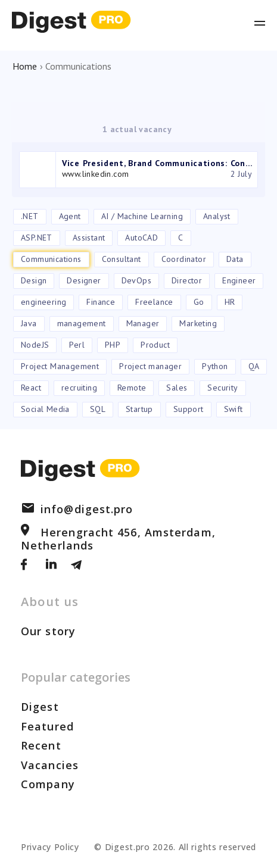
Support (189, 409)
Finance (101, 302)
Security (222, 388)
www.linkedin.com (95, 174)
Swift (234, 409)
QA (254, 366)
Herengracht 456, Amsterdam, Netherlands (118, 539)
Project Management (60, 366)
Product (155, 345)
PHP (113, 345)
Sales (177, 388)
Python (215, 366)
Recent (41, 745)
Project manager (150, 366)
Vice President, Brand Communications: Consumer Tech (158, 163)
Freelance (154, 302)
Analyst (217, 216)
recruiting (79, 388)
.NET (30, 216)
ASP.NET (37, 238)
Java (29, 323)
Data (235, 259)
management (82, 323)
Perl (77, 345)
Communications (51, 259)
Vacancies (50, 765)
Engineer (239, 280)
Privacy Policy (50, 847)
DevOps (136, 280)
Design (34, 280)
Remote (132, 388)
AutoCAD (141, 238)
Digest (40, 707)
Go (199, 302)
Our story (48, 631)
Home (25, 66)
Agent (70, 216)
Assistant (89, 238)
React (31, 388)
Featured (47, 726)
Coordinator (184, 259)
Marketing (198, 323)
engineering (43, 302)
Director (187, 280)
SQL (98, 409)
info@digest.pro (77, 509)
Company (48, 784)
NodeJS (35, 345)
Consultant (122, 259)
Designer (84, 280)
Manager (143, 323)
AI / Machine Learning (142, 216)
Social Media (45, 409)
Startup (139, 409)
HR (230, 302)
